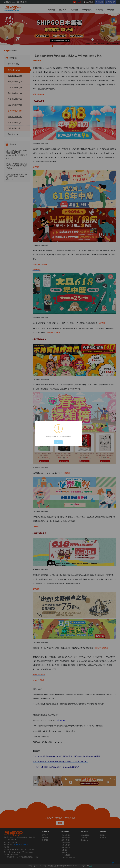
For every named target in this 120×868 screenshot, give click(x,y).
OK (58, 442)
